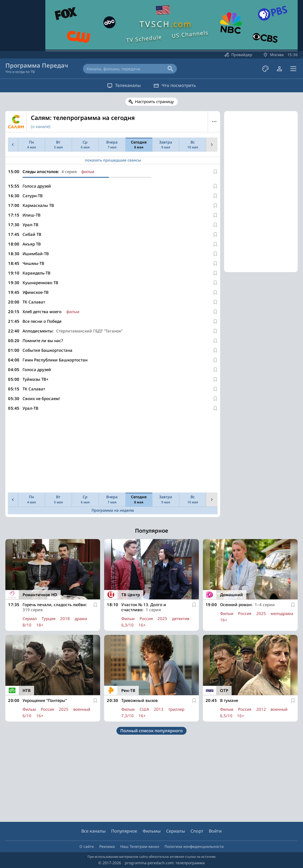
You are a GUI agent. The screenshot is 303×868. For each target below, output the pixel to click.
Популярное (124, 831)
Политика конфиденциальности (194, 846)
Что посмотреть (177, 85)
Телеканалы (122, 85)
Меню (214, 122)
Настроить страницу (154, 101)
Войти (215, 831)
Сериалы (176, 831)
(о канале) (41, 126)
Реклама (107, 846)
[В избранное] (215, 172)
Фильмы (152, 831)
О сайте (87, 846)
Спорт (197, 831)
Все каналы (94, 831)
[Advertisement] (112, 453)
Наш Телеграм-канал (140, 846)
